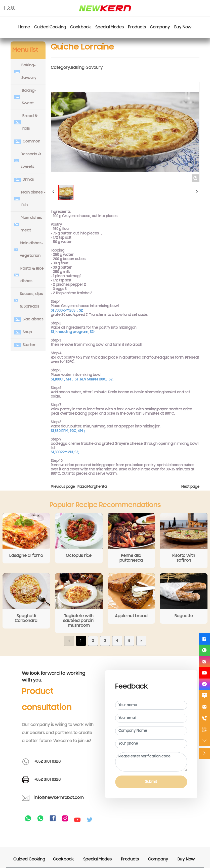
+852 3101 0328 (48, 762)
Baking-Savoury (87, 68)
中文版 (9, 8)
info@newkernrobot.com (59, 798)
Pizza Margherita (92, 487)
